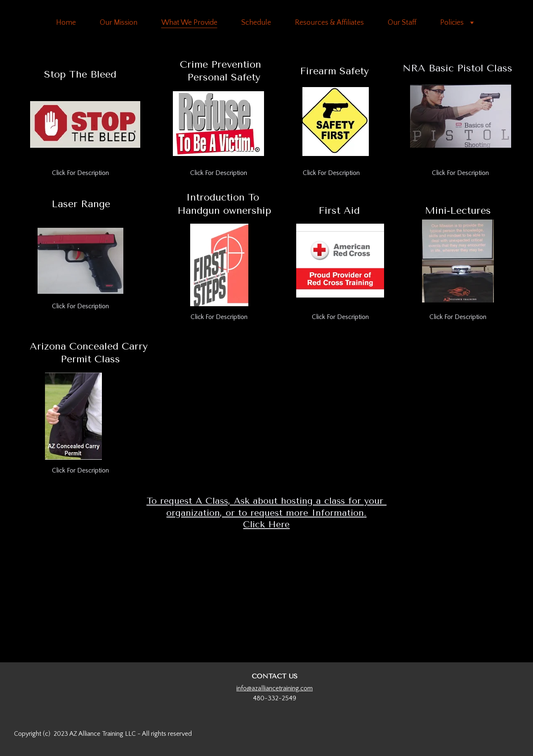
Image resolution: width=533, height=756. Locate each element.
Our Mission (119, 23)
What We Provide (189, 23)
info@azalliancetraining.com (275, 688)
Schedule (256, 23)
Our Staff (402, 23)
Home (66, 23)
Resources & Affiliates (329, 23)
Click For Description (80, 173)
